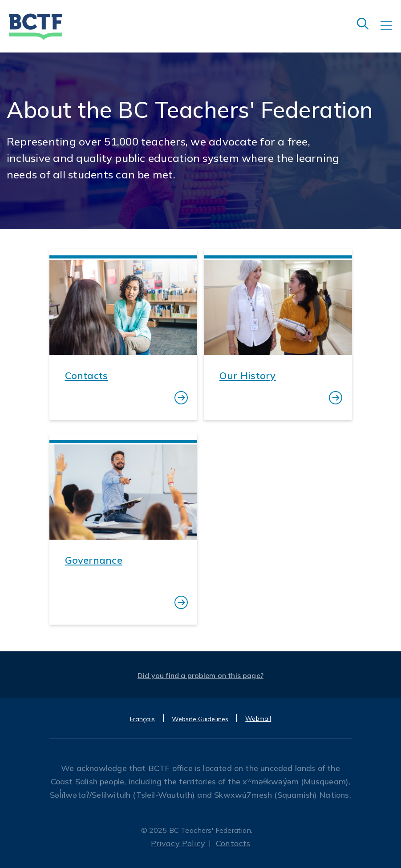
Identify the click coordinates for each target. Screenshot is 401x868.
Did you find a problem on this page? (200, 675)
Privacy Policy (178, 843)
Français (142, 719)
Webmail (258, 719)
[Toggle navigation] (391, 32)
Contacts (233, 843)
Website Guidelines (200, 719)
